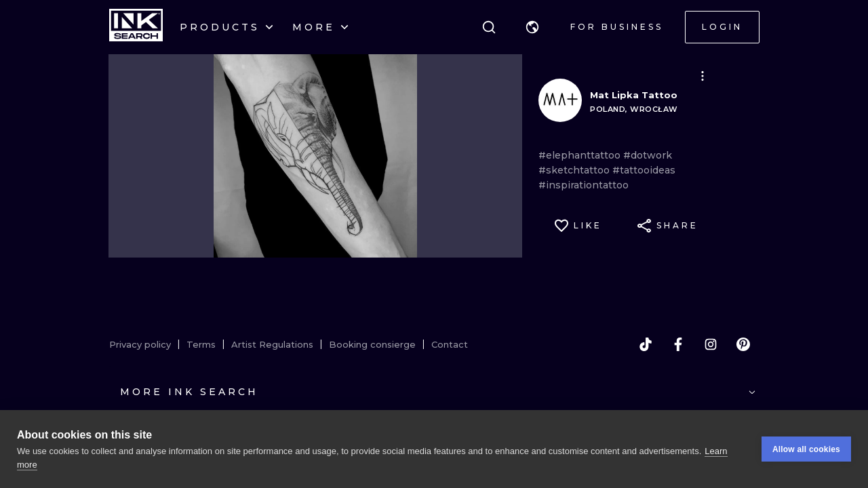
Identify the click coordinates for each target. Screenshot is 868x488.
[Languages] (532, 27)
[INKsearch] (136, 27)
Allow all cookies (806, 449)
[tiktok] (646, 344)
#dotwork (648, 155)
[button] (532, 27)
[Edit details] (703, 76)
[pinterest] (743, 344)
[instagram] (711, 344)
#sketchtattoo (575, 170)
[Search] (489, 27)
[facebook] (678, 344)
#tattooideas (644, 170)
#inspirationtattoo (584, 185)
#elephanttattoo (581, 155)
